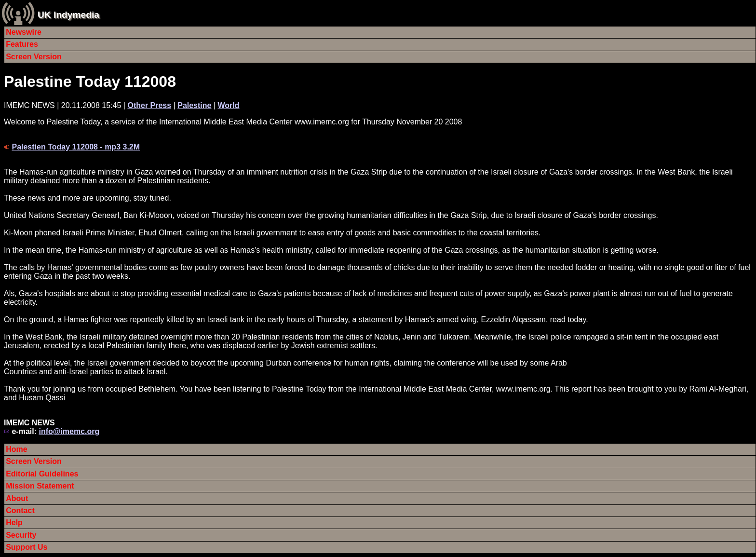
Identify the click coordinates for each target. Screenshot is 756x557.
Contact (20, 510)
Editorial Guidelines (42, 474)
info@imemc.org (69, 431)
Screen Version (34, 57)
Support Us (27, 547)
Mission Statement (40, 486)
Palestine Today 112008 (90, 82)
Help (14, 523)
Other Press (149, 105)
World (229, 105)
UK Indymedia (68, 15)
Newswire (24, 32)
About (17, 498)
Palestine (194, 105)
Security (21, 535)
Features (22, 44)
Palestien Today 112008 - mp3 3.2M (76, 147)
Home (16, 449)
